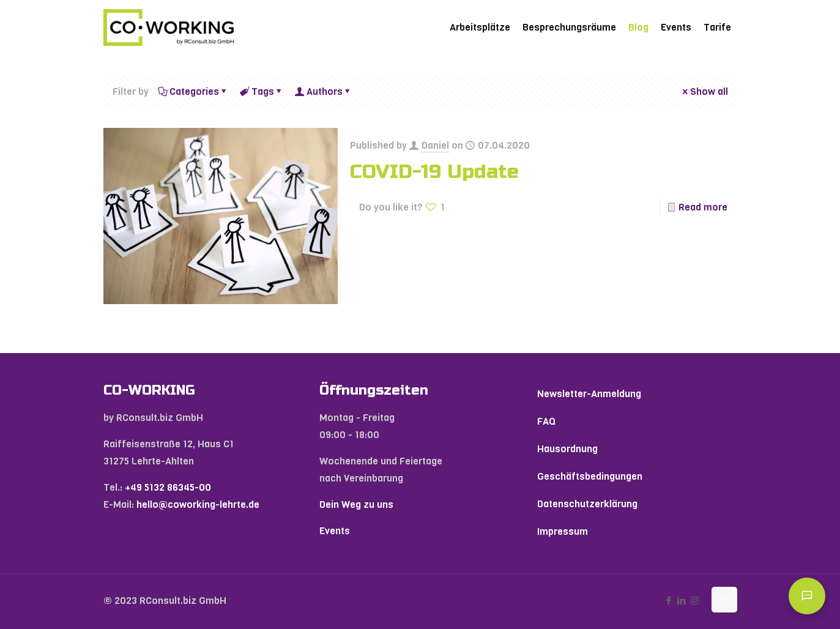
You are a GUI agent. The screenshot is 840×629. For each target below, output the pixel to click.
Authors (324, 91)
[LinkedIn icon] (682, 601)
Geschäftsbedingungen (590, 476)
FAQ (546, 421)
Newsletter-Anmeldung (589, 394)
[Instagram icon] (695, 601)
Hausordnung (567, 449)
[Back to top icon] (724, 600)
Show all (704, 91)
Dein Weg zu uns (356, 504)
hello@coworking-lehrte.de (198, 504)
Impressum (563, 531)
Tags (262, 91)
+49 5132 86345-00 (168, 487)
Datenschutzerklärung (587, 504)
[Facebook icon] (669, 601)
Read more (703, 207)
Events (335, 531)
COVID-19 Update (434, 172)
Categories (193, 91)
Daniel (435, 145)
